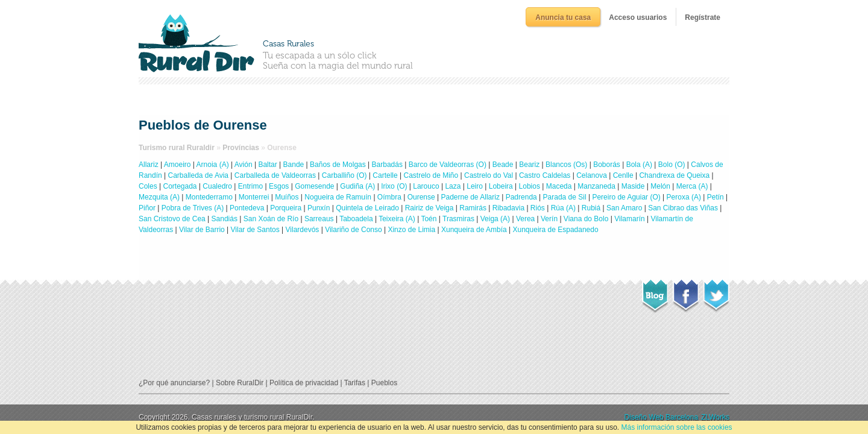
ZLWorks (715, 417)
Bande (294, 165)
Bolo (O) (672, 165)
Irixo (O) (394, 186)
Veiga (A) (495, 219)
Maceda (559, 186)
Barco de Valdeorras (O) (448, 165)
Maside (633, 186)
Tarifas (355, 383)
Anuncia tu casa (563, 17)
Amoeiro (178, 165)
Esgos (279, 186)
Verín (549, 219)
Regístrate (703, 17)
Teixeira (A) (397, 219)
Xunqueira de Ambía (474, 230)
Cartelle (385, 175)
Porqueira (286, 208)
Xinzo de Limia (411, 230)
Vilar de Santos (255, 230)
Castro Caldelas (545, 175)
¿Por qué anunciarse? (174, 383)
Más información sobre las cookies (676, 427)
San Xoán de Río (271, 219)
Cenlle (623, 175)
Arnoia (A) (213, 165)
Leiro (475, 186)
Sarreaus (319, 219)
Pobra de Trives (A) (193, 208)
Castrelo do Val (489, 175)
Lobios (530, 186)
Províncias (241, 148)
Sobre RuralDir (240, 383)
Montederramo (209, 197)
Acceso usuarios (638, 17)
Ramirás (473, 208)
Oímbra (389, 197)
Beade (503, 165)
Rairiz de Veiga (429, 208)
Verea (525, 219)
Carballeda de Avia (199, 175)
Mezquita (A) (159, 197)
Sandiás (225, 219)
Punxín (319, 208)
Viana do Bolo (586, 219)
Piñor (147, 208)
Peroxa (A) (684, 197)
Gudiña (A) (357, 186)
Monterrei (254, 197)
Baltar (267, 165)
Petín (715, 197)
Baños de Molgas (338, 165)
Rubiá (591, 208)
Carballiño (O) (344, 175)
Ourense (421, 197)
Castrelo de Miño (431, 175)
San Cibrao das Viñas (683, 208)
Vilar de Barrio (202, 230)
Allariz (149, 165)
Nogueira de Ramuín (338, 197)
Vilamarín (629, 219)
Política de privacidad (304, 383)
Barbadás (387, 165)
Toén (429, 219)
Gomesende (314, 186)
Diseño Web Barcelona (662, 417)
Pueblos (384, 383)
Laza (453, 186)
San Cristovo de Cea (172, 219)
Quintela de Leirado (367, 208)
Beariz (529, 165)
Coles (148, 186)
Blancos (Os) (566, 165)
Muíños (287, 197)
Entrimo (250, 186)
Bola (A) (639, 165)
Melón (660, 186)
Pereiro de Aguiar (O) (626, 197)
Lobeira (501, 186)
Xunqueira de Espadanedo (556, 230)
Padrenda (521, 197)
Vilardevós (303, 230)
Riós (538, 208)
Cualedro (217, 186)
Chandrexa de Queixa (674, 175)
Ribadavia (508, 208)
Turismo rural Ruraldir (177, 148)
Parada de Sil (565, 197)
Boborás (607, 165)
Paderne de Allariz (470, 197)
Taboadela (356, 219)
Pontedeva (247, 208)
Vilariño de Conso (354, 230)
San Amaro (624, 208)
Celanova (592, 175)
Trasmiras (458, 219)
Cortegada (180, 186)
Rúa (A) (563, 208)
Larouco (426, 186)
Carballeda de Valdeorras (275, 175)
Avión (244, 165)
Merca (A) (692, 186)
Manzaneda (596, 186)
